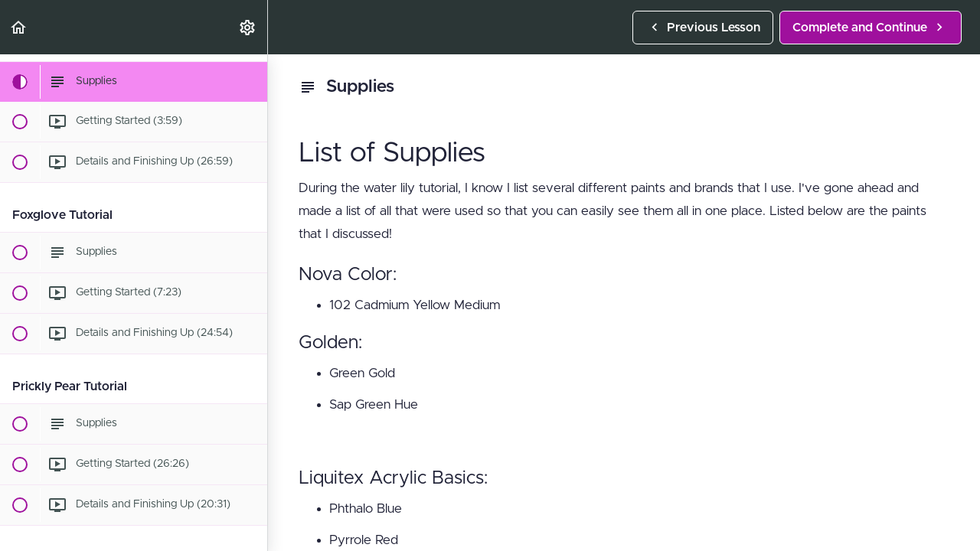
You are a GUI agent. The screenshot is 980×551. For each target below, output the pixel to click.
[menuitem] (248, 27)
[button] (19, 27)
